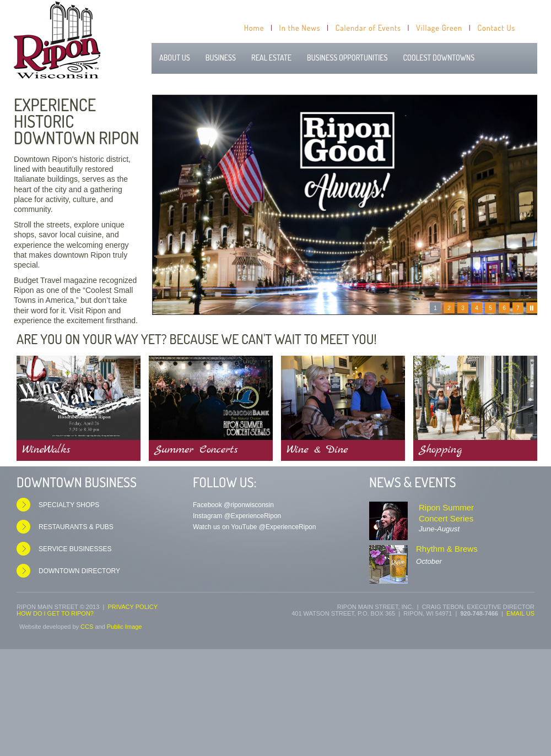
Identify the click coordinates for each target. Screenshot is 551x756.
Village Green (439, 28)
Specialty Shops (69, 505)
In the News (300, 28)
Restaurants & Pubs (76, 527)
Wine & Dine (317, 450)
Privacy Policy (133, 607)
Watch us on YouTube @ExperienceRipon (254, 527)
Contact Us (496, 28)
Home (254, 28)
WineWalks (46, 450)
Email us (520, 613)
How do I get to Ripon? (55, 613)
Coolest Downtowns (439, 58)
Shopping (440, 450)
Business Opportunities (347, 58)
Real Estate (271, 58)
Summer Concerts (196, 450)
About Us (175, 58)
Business (221, 58)
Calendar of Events (368, 28)
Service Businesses (75, 549)
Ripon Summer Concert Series (446, 513)
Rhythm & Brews (447, 549)
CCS (87, 627)
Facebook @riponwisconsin (233, 505)
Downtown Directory (79, 571)
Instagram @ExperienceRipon (237, 516)
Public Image (125, 627)
